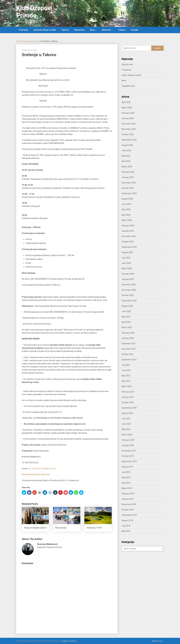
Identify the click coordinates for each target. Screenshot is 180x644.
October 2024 (128, 188)
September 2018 (129, 515)
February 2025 (128, 172)
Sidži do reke (127, 64)
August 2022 (127, 306)
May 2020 (126, 429)
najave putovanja (32, 41)
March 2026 (127, 108)
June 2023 (126, 263)
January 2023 (128, 279)
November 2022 (129, 290)
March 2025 (127, 167)
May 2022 (126, 317)
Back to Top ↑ (158, 641)
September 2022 (129, 301)
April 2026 (126, 102)
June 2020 (126, 424)
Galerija (65, 30)
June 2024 (126, 204)
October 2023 (128, 242)
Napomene (79, 30)
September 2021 (129, 360)
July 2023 (126, 258)
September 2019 (129, 461)
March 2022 (127, 327)
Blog (92, 30)
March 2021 (127, 386)
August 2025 (127, 145)
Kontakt (135, 30)
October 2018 (128, 510)
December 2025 (129, 124)
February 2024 (128, 226)
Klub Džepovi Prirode (34, 12)
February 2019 (128, 494)
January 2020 (128, 445)
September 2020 (129, 408)
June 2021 (126, 370)
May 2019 (126, 478)
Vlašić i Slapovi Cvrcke (131, 75)
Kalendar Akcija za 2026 (45, 30)
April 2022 (126, 322)
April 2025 (126, 161)
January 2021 (128, 397)
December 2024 (129, 183)
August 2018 (127, 520)
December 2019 (129, 451)
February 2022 (128, 333)
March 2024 (127, 220)
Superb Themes (69, 641)
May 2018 (126, 531)
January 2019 (128, 499)
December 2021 (129, 344)
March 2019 (127, 488)
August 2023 (127, 252)
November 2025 (129, 129)
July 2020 (126, 419)
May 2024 (126, 209)
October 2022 (128, 295)
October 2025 (128, 134)
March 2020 (127, 435)
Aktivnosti (106, 30)
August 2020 (127, 413)
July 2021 (126, 365)
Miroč (124, 81)
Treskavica (126, 70)
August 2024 (127, 199)
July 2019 (126, 472)
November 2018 (129, 504)
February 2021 (128, 392)
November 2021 (129, 349)
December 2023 (129, 236)
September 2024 (129, 193)
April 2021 (126, 381)
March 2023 (127, 268)
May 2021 (126, 376)
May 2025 (126, 156)
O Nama (122, 30)
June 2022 (126, 311)
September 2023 (129, 247)
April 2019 (126, 483)
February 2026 (128, 113)
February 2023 (128, 274)
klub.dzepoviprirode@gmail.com (42, 469)
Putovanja (24, 30)
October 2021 (128, 354)
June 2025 (126, 151)
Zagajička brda (128, 86)
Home (19, 41)
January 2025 (128, 177)
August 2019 (127, 467)
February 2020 (128, 440)
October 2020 (128, 402)
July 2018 (126, 526)
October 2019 (128, 456)
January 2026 (128, 118)
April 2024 (126, 215)
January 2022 (128, 338)
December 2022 (129, 285)
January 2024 (128, 231)
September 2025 (129, 140)
